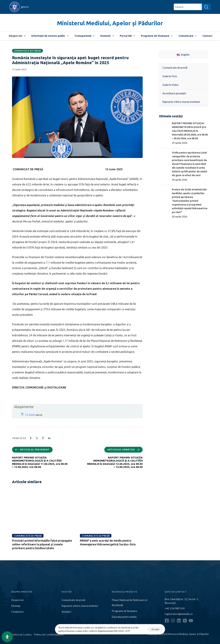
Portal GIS (128, 36)
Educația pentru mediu (124, 617)
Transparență (85, 36)
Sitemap (16, 606)
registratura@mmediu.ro (179, 614)
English (183, 54)
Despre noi (17, 36)
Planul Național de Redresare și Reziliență (130, 602)
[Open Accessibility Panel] (7, 637)
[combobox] (188, 7)
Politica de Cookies (21, 634)
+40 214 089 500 (175, 608)
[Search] (206, 7)
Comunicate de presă (27, 51)
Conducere (17, 612)
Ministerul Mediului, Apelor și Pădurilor (110, 23)
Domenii (107, 36)
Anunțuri (66, 612)
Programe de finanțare (157, 36)
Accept (155, 629)
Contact (207, 36)
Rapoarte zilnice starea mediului (80, 606)
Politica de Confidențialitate (49, 634)
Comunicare (188, 36)
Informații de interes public (50, 36)
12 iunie (30, 415)
